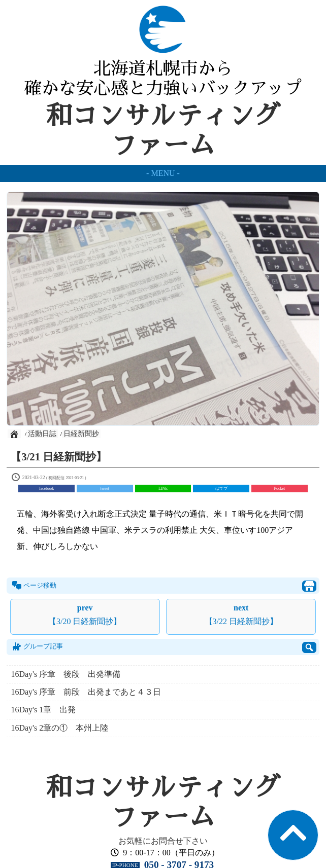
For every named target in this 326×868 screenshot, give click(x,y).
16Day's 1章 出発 (43, 710)
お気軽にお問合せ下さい (163, 841)
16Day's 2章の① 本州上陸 (59, 728)
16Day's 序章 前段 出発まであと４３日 (86, 692)
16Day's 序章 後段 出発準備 (70, 674)
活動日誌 (42, 434)
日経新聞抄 (81, 434)
